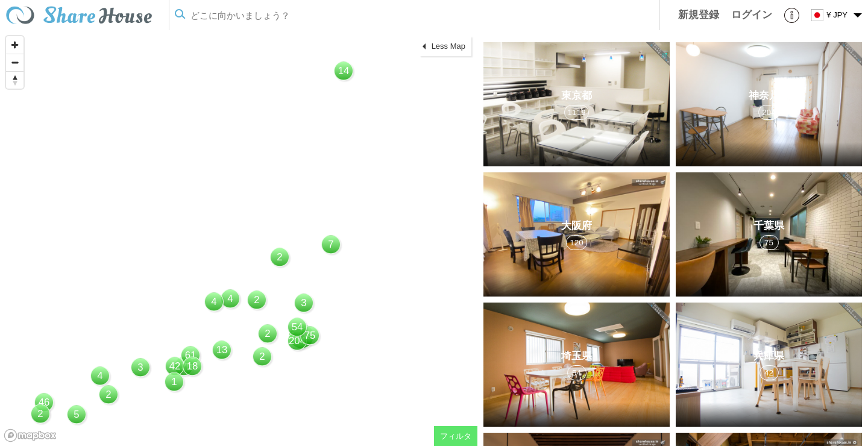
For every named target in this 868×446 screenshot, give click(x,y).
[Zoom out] (15, 62)
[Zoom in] (15, 45)
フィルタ (456, 436)
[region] (239, 238)
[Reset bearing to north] (15, 80)
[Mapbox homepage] (30, 435)
